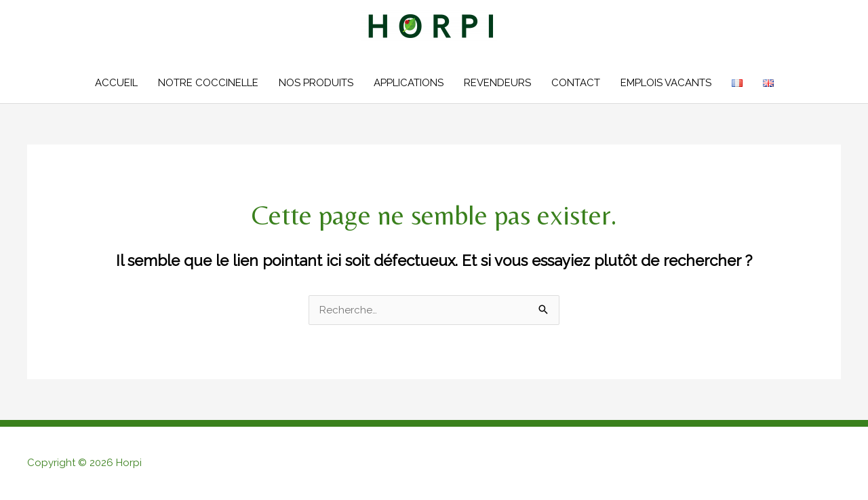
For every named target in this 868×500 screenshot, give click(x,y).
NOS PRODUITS (316, 83)
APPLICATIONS (409, 83)
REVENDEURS (497, 83)
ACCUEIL (116, 83)
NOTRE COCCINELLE (208, 83)
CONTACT (576, 83)
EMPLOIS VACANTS (666, 83)
